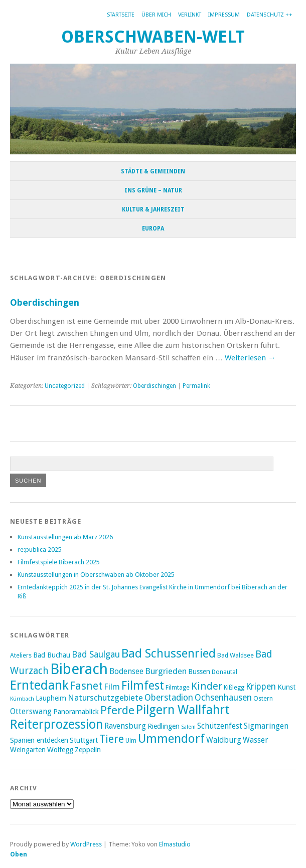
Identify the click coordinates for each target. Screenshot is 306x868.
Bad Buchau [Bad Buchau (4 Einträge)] (52, 655)
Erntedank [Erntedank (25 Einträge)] (39, 685)
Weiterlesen (250, 358)
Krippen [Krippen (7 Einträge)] (261, 687)
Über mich (156, 15)
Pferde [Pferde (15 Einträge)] (117, 710)
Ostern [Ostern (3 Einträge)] (263, 698)
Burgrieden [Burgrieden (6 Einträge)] (166, 671)
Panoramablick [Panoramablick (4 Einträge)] (76, 712)
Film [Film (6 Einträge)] (112, 687)
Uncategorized (65, 386)
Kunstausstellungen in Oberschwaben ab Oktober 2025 (96, 575)
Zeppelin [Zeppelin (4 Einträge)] (88, 750)
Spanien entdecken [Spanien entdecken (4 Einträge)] (39, 740)
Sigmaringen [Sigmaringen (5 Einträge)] (266, 726)
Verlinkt (190, 15)
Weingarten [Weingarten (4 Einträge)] (28, 750)
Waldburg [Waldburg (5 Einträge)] (224, 740)
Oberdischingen (45, 302)
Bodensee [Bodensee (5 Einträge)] (126, 672)
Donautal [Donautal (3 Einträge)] (224, 672)
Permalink (196, 386)
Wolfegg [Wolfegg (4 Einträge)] (60, 750)
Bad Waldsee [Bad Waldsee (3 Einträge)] (236, 655)
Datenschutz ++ (270, 15)
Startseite (121, 15)
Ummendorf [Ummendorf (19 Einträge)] (171, 739)
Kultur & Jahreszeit (153, 209)
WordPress (86, 844)
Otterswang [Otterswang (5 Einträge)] (31, 712)
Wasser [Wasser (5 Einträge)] (256, 740)
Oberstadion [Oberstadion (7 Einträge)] (169, 698)
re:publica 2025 (40, 550)
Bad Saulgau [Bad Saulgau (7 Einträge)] (96, 655)
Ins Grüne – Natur (153, 190)
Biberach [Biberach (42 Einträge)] (79, 669)
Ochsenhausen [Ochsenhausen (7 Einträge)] (223, 698)
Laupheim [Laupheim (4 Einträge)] (51, 698)
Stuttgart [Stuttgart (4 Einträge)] (84, 740)
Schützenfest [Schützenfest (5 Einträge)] (220, 726)
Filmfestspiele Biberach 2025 (59, 562)
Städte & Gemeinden (153, 171)
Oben (19, 854)
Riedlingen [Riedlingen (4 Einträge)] (164, 726)
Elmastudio (175, 844)
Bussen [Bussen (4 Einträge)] (199, 672)
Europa (153, 229)
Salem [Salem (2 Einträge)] (188, 727)
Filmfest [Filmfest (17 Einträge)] (143, 686)
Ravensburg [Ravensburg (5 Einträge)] (125, 726)
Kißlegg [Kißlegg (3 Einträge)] (234, 687)
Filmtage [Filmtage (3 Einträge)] (178, 687)
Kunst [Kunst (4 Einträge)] (286, 687)
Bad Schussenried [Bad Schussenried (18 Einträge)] (169, 654)
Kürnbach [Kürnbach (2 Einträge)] (22, 699)
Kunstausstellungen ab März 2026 (65, 537)
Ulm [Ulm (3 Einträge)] (131, 740)
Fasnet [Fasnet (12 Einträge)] (86, 686)
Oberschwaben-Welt (153, 37)
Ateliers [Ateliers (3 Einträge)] (21, 655)
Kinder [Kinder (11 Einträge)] (207, 686)
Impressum (224, 15)
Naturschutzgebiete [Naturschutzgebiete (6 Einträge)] (105, 698)
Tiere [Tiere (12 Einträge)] (112, 739)
